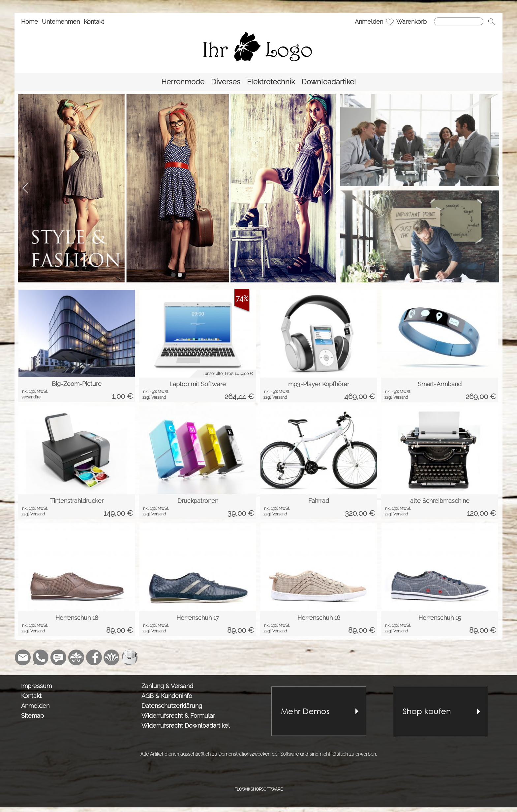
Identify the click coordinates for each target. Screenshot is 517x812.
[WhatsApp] (41, 657)
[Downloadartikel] (329, 82)
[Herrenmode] (183, 82)
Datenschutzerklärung (172, 706)
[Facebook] (94, 657)
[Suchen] (459, 21)
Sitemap (32, 716)
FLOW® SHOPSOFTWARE (258, 789)
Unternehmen (61, 22)
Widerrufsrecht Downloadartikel (186, 725)
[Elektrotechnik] (271, 82)
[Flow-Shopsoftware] (112, 657)
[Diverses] (226, 82)
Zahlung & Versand (167, 686)
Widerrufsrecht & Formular (178, 716)
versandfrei (31, 397)
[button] (492, 22)
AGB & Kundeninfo (167, 696)
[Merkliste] (390, 22)
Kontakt (94, 22)
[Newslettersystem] (130, 657)
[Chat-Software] (58, 657)
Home (30, 22)
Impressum (36, 686)
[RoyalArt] (76, 657)
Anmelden (369, 22)
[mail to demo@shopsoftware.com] (23, 657)
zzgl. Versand (154, 397)
